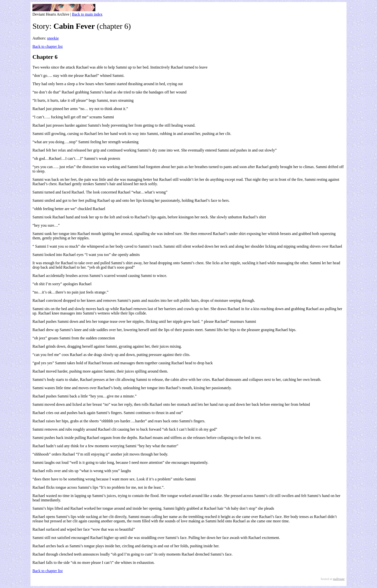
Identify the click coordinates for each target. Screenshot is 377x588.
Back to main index (87, 14)
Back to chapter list (48, 46)
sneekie (53, 38)
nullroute (339, 579)
